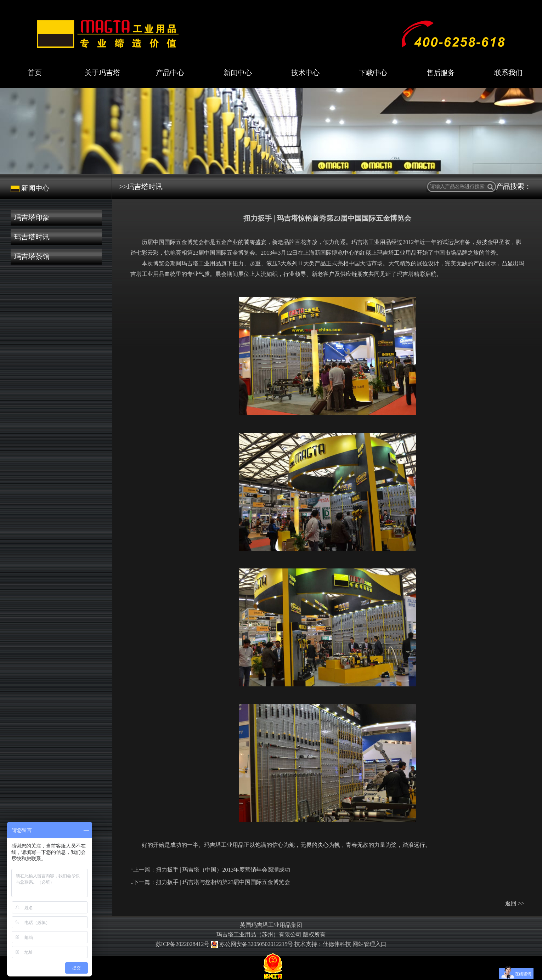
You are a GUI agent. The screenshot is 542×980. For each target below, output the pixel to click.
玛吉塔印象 (32, 217)
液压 (272, 263)
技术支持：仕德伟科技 (323, 944)
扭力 (238, 263)
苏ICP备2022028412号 (183, 944)
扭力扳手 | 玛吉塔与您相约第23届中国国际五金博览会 (223, 882)
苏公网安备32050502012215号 (253, 944)
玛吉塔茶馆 (32, 256)
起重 (255, 263)
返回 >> (515, 903)
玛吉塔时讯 (32, 237)
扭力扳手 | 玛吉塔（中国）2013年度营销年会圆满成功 (223, 870)
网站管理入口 (369, 944)
